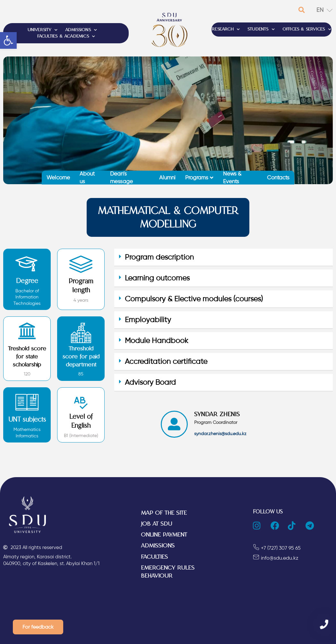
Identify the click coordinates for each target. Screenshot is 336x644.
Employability (148, 320)
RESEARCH (226, 30)
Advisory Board (150, 382)
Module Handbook (156, 341)
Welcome (58, 177)
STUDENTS (261, 30)
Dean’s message (121, 178)
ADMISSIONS (81, 30)
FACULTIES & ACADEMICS (66, 37)
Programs (199, 177)
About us (87, 178)
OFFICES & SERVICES (307, 30)
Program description (159, 257)
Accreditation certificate (166, 361)
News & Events (232, 178)
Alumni (167, 177)
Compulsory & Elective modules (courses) (194, 299)
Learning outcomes (157, 278)
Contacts (278, 177)
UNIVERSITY (43, 30)
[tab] (223, 258)
